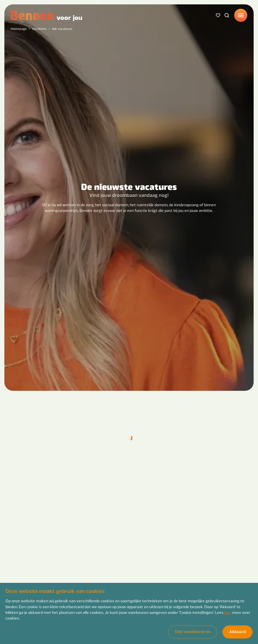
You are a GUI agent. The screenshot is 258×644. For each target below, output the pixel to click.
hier (228, 612)
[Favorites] (218, 15)
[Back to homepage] (47, 15)
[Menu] (241, 15)
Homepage (19, 29)
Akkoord (237, 631)
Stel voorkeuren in (192, 631)
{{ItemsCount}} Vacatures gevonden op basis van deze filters (148, 415)
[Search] (227, 15)
